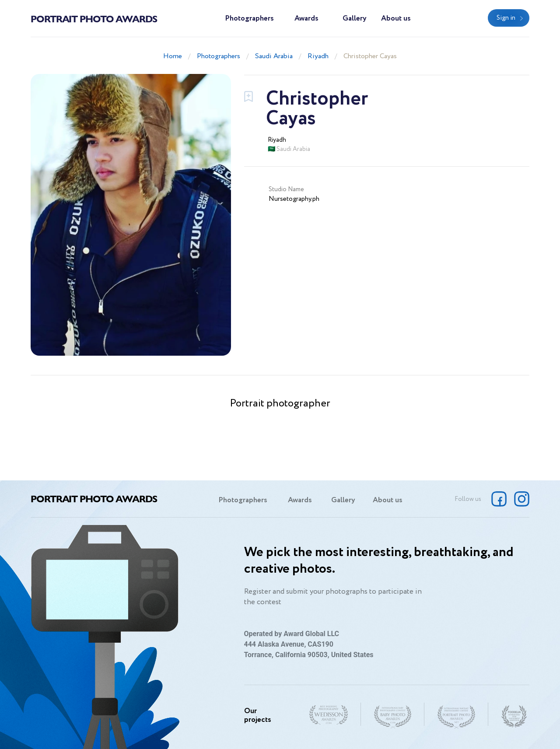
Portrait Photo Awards (94, 18)
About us (396, 19)
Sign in (506, 18)
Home (173, 56)
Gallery (355, 19)
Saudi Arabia (274, 56)
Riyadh (318, 56)
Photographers (249, 19)
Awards (306, 19)
